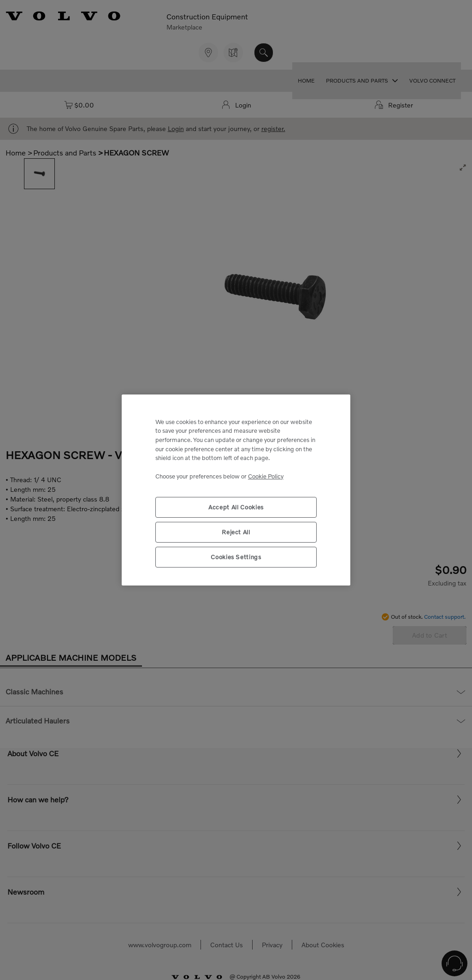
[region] (236, 490)
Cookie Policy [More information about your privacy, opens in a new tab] (266, 476)
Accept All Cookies (236, 507)
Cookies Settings (236, 557)
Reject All (236, 532)
